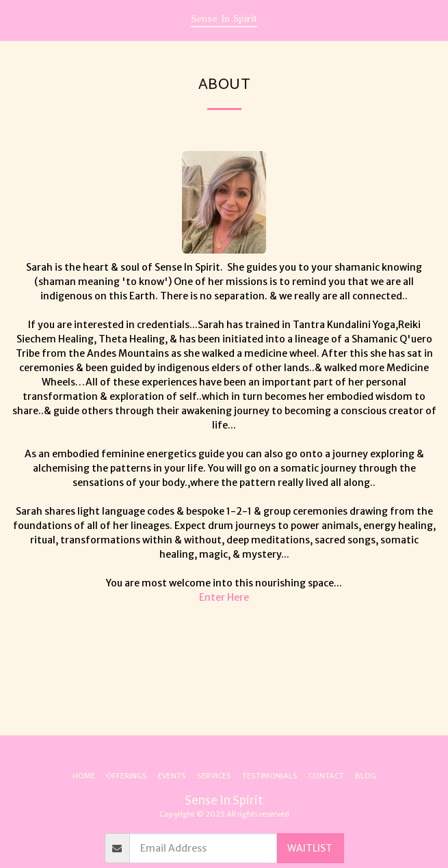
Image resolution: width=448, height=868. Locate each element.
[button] (15, 19)
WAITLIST (310, 848)
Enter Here (224, 597)
